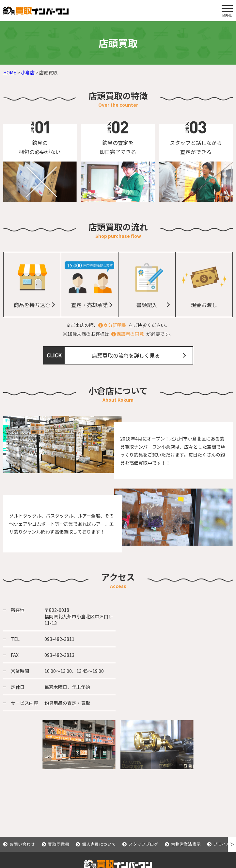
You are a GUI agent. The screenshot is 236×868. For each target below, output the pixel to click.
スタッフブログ (143, 844)
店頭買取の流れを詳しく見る (126, 355)
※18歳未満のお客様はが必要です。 (118, 334)
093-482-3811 (59, 639)
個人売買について (99, 844)
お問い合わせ (22, 844)
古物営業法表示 (186, 844)
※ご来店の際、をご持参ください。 (118, 325)
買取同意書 (59, 844)
